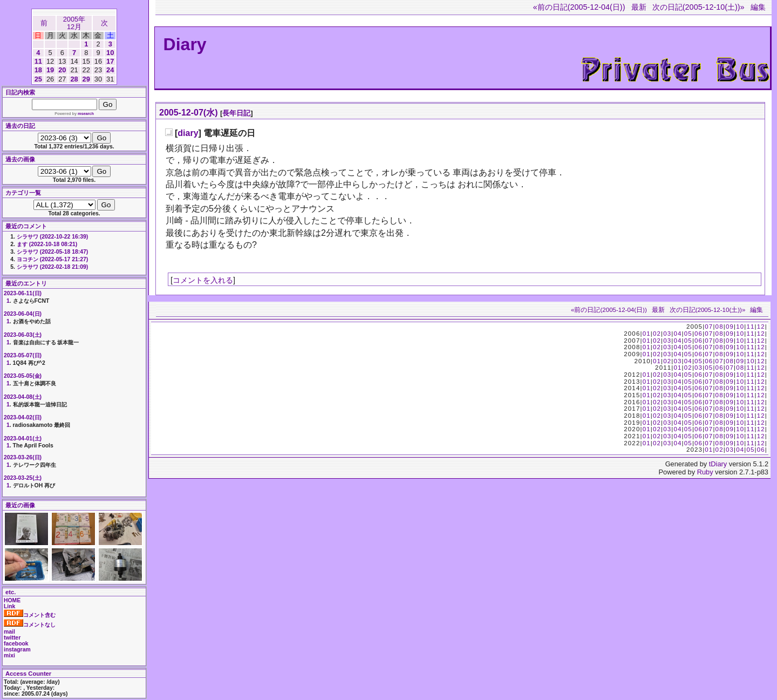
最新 (639, 7)
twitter (12, 638)
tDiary (718, 464)
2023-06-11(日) (23, 293)
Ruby (705, 472)
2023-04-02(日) (23, 417)
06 (698, 334)
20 (62, 70)
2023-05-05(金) (23, 376)
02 (657, 334)
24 (110, 70)
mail (9, 632)
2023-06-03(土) (23, 335)
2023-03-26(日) (23, 457)
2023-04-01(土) (23, 439)
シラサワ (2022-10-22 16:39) (52, 237)
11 (38, 61)
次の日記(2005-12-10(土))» (698, 7)
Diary (185, 44)
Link (9, 606)
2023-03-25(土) (23, 478)
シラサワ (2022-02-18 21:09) (52, 267)
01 (647, 334)
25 (38, 79)
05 (688, 334)
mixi (9, 655)
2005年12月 (74, 23)
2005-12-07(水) (189, 113)
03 (667, 334)
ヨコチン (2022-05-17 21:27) (52, 259)
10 (110, 53)
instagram (17, 650)
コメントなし (30, 625)
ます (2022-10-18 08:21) (47, 244)
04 (677, 334)
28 (74, 79)
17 (110, 61)
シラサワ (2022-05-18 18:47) (52, 252)
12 (761, 327)
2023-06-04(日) (23, 314)
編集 (758, 7)
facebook (16, 644)
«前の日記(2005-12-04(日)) (579, 7)
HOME (12, 600)
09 (730, 327)
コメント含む (30, 615)
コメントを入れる (203, 280)
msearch (86, 114)
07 (709, 327)
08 (720, 327)
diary (188, 133)
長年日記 (236, 113)
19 (50, 70)
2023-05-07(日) (23, 355)
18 (38, 70)
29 (86, 79)
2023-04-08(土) (23, 397)
